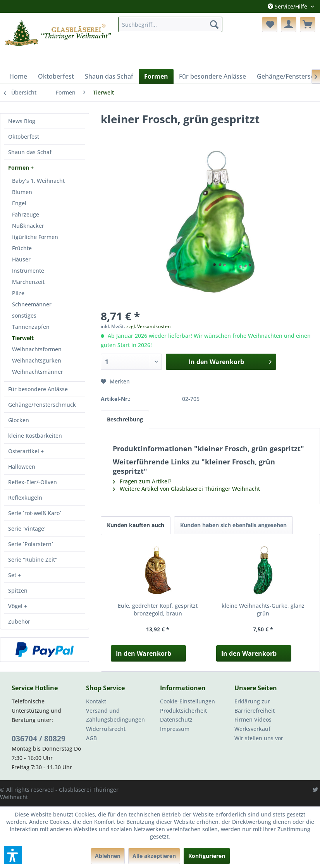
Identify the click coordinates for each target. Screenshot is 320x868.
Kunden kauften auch (136, 525)
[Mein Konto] (289, 24)
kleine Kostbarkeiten (35, 436)
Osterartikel (24, 451)
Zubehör (19, 621)
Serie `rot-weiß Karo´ (35, 513)
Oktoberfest (24, 137)
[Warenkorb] (308, 24)
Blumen (22, 192)
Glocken (19, 420)
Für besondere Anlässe (38, 389)
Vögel (16, 606)
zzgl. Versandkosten (149, 326)
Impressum (175, 729)
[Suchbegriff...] (170, 24)
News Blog (22, 121)
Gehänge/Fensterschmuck (42, 405)
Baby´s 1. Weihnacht (38, 181)
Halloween (22, 467)
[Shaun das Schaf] (109, 76)
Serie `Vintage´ (27, 529)
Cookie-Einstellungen (188, 701)
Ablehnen (108, 856)
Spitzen (18, 590)
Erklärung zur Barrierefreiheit (255, 706)
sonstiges (24, 315)
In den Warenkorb (144, 653)
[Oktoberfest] (56, 76)
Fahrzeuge (26, 214)
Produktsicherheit (183, 711)
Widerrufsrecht (106, 729)
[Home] (18, 76)
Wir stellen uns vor (259, 738)
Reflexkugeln (25, 498)
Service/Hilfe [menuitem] (288, 6)
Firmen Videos (253, 719)
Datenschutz (176, 719)
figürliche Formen (35, 237)
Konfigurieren (207, 856)
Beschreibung (125, 419)
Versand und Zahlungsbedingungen (115, 715)
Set (13, 575)
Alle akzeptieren (154, 856)
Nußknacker (28, 226)
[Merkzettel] (270, 24)
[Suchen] (214, 24)
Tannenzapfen (31, 327)
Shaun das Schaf (30, 152)
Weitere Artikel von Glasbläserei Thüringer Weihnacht (186, 489)
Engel (19, 203)
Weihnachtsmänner (38, 372)
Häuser (21, 259)
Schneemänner (32, 304)
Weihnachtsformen (37, 349)
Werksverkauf (252, 729)
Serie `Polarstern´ (31, 544)
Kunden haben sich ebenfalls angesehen (233, 525)
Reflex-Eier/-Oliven (33, 482)
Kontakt (96, 701)
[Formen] (156, 76)
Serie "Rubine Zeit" (33, 559)
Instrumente (28, 271)
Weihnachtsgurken (37, 360)
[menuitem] (170, 24)
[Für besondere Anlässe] (212, 76)
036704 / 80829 (39, 739)
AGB (91, 738)
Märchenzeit (28, 282)
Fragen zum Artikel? (142, 481)
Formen (19, 168)
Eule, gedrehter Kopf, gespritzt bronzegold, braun (158, 609)
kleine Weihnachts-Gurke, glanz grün (263, 609)
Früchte (22, 248)
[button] (13, 855)
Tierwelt (23, 338)
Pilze (18, 293)
